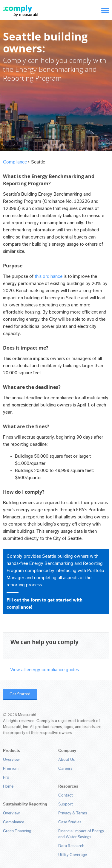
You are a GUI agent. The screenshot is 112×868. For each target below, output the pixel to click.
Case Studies (70, 822)
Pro (6, 777)
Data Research (71, 846)
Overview (11, 760)
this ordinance (49, 276)
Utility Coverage (73, 855)
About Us (66, 760)
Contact (66, 795)
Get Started (20, 694)
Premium (11, 769)
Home (8, 786)
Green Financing (17, 831)
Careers (65, 769)
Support (66, 804)
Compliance (15, 162)
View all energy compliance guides (45, 670)
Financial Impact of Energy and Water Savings (81, 834)
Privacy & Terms (73, 813)
